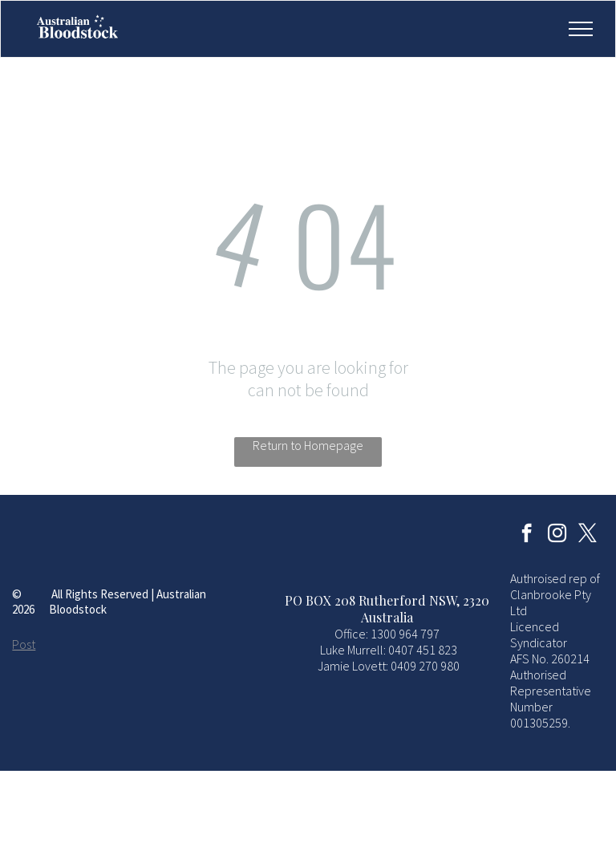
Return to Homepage (308, 445)
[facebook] (527, 535)
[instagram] (557, 535)
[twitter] (588, 535)
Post (24, 644)
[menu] (581, 29)
